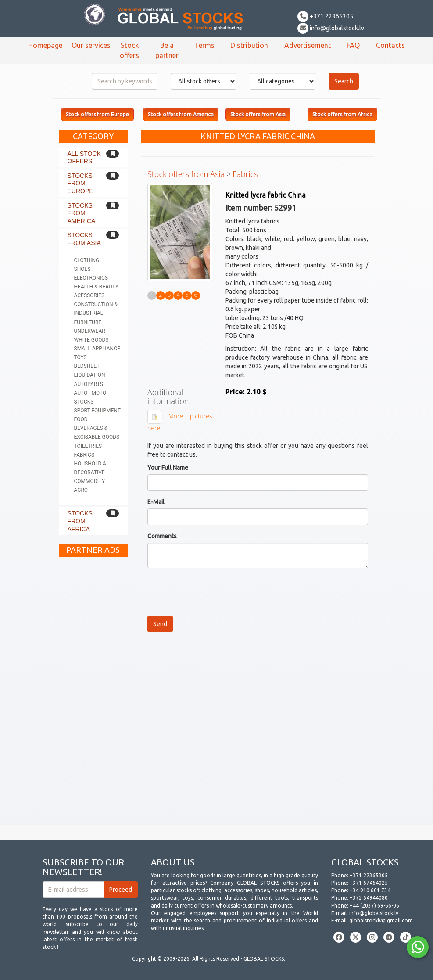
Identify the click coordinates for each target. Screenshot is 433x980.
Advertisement (308, 45)
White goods (91, 340)
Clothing (87, 260)
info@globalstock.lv (331, 28)
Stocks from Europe (81, 183)
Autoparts (89, 384)
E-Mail (156, 502)
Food (81, 419)
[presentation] (214, 592)
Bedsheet (87, 366)
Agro (81, 490)
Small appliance (97, 349)
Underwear (90, 331)
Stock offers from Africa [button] (342, 114)
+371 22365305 (325, 16)
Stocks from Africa (80, 521)
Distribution (249, 45)
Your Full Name (168, 468)
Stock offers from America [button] (181, 114)
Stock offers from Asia (186, 174)
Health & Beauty (96, 287)
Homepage (45, 45)
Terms (204, 45)
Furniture (88, 322)
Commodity (90, 481)
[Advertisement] (93, 693)
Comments (162, 536)
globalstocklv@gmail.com (381, 921)
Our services (91, 45)
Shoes (82, 269)
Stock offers (129, 50)
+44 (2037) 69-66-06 (374, 906)
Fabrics (84, 455)
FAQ (353, 45)
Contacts (390, 45)
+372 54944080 (369, 898)
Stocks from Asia (84, 239)
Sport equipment (97, 411)
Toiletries (88, 446)
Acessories (89, 295)
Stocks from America (82, 213)
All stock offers (84, 158)
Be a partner (167, 50)
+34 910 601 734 (370, 890)
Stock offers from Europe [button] (97, 114)
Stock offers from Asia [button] (258, 114)
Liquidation (90, 375)
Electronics (91, 278)
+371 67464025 (369, 883)
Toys (81, 357)
